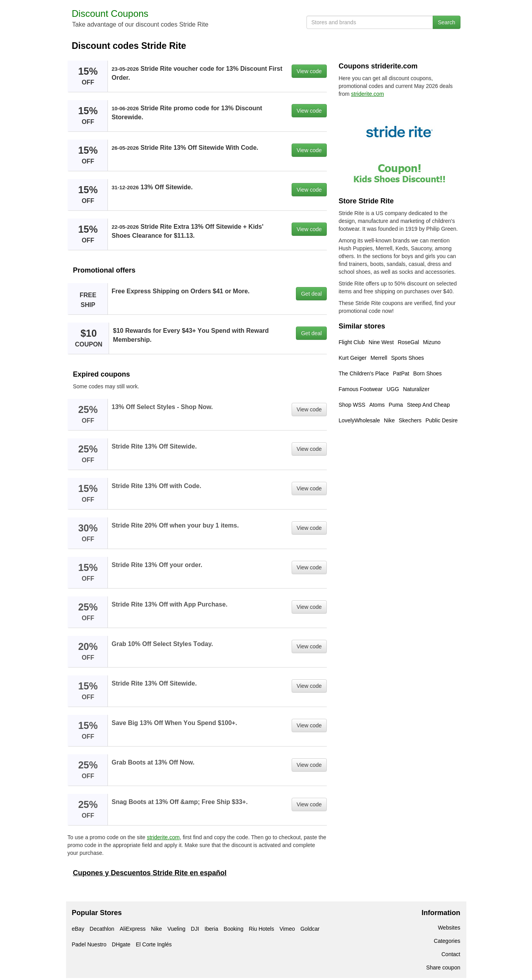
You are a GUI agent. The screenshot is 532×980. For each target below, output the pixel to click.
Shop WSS (352, 405)
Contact (451, 954)
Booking (234, 929)
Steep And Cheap (428, 405)
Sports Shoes (408, 358)
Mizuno (432, 342)
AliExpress (133, 929)
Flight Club (352, 342)
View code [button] (309, 71)
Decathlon (102, 929)
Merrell (379, 358)
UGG (393, 389)
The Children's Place (364, 373)
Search (446, 22)
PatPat (401, 373)
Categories (447, 941)
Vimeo (287, 929)
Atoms (377, 405)
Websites (449, 928)
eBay (78, 929)
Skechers (410, 420)
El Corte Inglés (154, 944)
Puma (396, 405)
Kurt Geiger (353, 358)
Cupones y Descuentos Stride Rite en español (150, 873)
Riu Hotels (262, 929)
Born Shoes (427, 373)
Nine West (381, 342)
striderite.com (163, 837)
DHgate (121, 944)
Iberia (211, 929)
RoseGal (408, 342)
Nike (389, 420)
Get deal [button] (311, 294)
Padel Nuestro (89, 944)
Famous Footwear (361, 389)
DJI (195, 929)
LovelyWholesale (359, 420)
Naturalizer (416, 389)
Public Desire (441, 420)
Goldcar (310, 929)
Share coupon (443, 967)
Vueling (176, 929)
